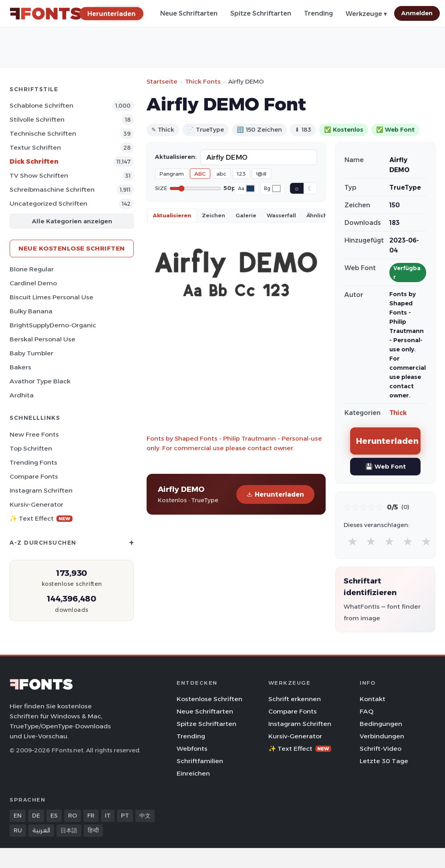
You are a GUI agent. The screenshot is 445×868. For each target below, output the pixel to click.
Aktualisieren (172, 215)
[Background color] (276, 188)
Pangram (172, 174)
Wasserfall (281, 215)
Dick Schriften (34, 161)
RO (72, 816)
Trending (318, 13)
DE (36, 816)
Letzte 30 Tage (384, 761)
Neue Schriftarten (189, 13)
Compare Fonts (34, 476)
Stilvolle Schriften (37, 119)
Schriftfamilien (200, 761)
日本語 (69, 830)
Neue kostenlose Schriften (72, 248)
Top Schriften (31, 448)
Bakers (20, 367)
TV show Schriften (39, 175)
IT (108, 816)
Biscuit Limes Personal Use (51, 297)
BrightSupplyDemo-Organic (53, 325)
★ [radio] (352, 541)
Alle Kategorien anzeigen (72, 221)
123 (241, 174)
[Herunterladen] (111, 13)
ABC (200, 174)
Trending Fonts (33, 462)
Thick (398, 413)
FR (91, 816)
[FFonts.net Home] (46, 14)
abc (221, 174)
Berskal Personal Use (42, 339)
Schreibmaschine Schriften (52, 189)
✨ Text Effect (41, 518)
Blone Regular (32, 269)
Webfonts (192, 749)
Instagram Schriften (41, 490)
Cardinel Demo (33, 283)
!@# (261, 174)
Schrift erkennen (295, 699)
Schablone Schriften (41, 105)
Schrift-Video (381, 749)
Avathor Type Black (40, 381)
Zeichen (213, 215)
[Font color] (250, 188)
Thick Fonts (203, 81)
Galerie (246, 215)
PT (125, 816)
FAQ (366, 711)
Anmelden (417, 13)
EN (18, 816)
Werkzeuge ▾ (366, 14)
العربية (41, 830)
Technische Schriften (43, 133)
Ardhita (22, 395)
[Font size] (195, 188)
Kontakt (373, 699)
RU (18, 830)
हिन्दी (93, 830)
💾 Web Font (386, 466)
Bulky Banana (31, 311)
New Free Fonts (34, 434)
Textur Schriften (35, 147)
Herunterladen (275, 494)
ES (54, 816)
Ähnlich (317, 215)
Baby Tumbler (31, 353)
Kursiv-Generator (36, 504)
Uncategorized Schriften (48, 203)
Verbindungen (382, 736)
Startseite (162, 81)
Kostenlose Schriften (209, 699)
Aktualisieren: (176, 157)
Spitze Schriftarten (261, 13)
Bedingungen (381, 724)
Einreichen (193, 773)
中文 (145, 816)
